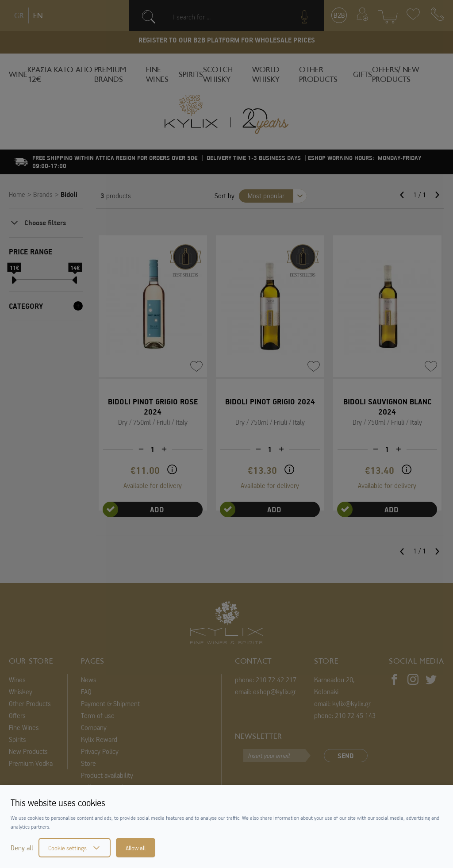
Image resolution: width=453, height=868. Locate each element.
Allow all (136, 848)
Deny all (22, 848)
